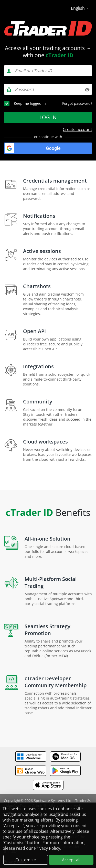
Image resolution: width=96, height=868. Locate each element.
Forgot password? (77, 103)
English (78, 8)
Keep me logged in (30, 103)
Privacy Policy (47, 848)
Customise (26, 860)
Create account (77, 129)
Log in (48, 117)
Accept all (71, 860)
